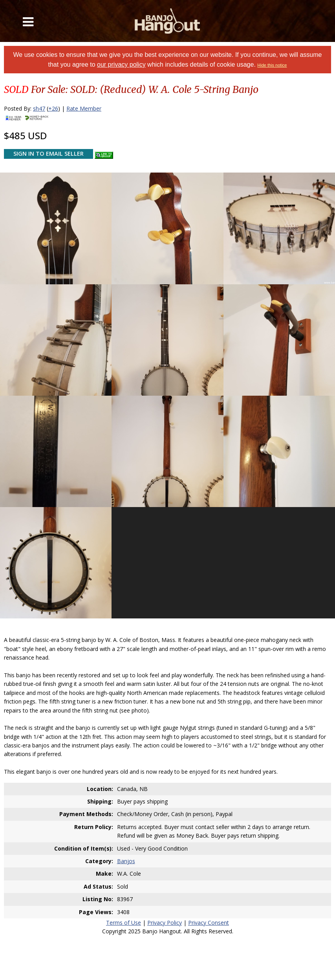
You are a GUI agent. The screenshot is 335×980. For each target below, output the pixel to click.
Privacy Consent (209, 923)
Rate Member (84, 108)
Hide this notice (272, 65)
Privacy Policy (165, 923)
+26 (53, 108)
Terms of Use (124, 923)
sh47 (39, 108)
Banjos (126, 861)
